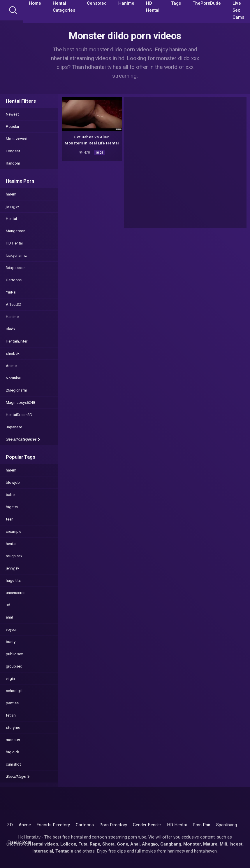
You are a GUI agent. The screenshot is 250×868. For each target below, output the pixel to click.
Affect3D (14, 304)
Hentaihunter (17, 341)
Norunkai (13, 378)
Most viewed (17, 139)
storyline (13, 728)
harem (11, 194)
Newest (12, 114)
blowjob (13, 482)
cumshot (13, 764)
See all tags (18, 777)
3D (10, 825)
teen (10, 519)
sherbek (13, 353)
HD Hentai (14, 243)
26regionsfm (16, 390)
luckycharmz (16, 255)
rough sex (14, 556)
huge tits (13, 580)
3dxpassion (16, 268)
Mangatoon (16, 231)
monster (13, 740)
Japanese (14, 427)
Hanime (12, 317)
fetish (11, 715)
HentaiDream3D (19, 415)
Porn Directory (113, 825)
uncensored (16, 593)
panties (12, 703)
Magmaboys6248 (20, 402)
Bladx (11, 329)
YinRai (11, 292)
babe (10, 495)
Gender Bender (147, 825)
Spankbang (227, 825)
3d (8, 605)
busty (11, 642)
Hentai (11, 219)
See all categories (23, 439)
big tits (12, 507)
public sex (14, 654)
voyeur (11, 629)
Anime (11, 366)
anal (9, 617)
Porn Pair (201, 825)
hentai (11, 544)
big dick (13, 752)
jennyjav (12, 206)
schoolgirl (14, 691)
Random (13, 163)
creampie (14, 531)
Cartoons (14, 280)
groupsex (14, 666)
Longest (13, 151)
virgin (10, 678)
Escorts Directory (53, 825)
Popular (12, 126)
